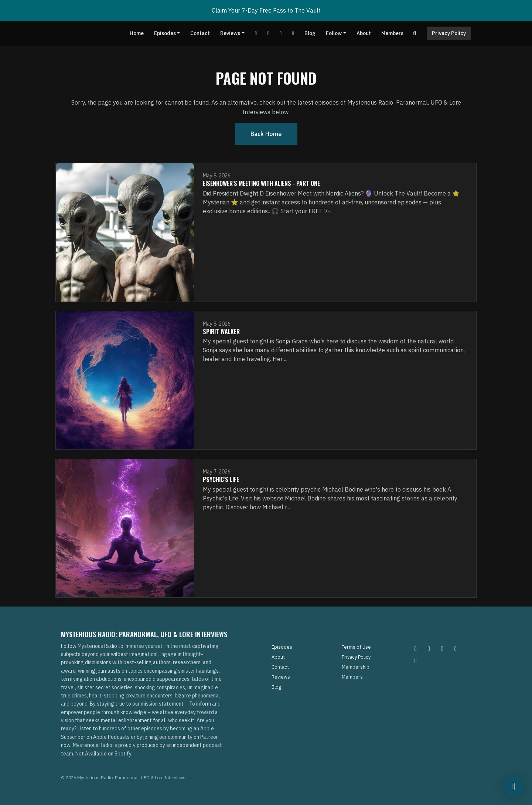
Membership (356, 667)
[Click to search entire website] (415, 33)
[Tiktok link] (281, 33)
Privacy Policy (449, 33)
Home (137, 33)
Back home (266, 134)
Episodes (165, 33)
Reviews (230, 33)
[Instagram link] (293, 33)
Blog (310, 33)
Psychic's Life (221, 479)
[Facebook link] (268, 33)
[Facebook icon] (442, 648)
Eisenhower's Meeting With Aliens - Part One (261, 183)
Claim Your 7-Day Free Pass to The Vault (266, 10)
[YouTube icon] (416, 661)
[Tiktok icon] (456, 648)
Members (392, 33)
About (364, 33)
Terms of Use (356, 647)
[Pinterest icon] (429, 648)
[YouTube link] (256, 33)
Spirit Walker (221, 332)
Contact (200, 33)
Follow (334, 33)
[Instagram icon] (416, 648)
